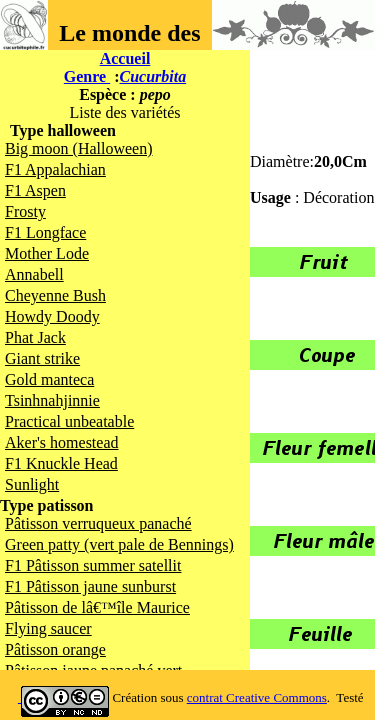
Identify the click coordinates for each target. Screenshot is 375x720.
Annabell (34, 274)
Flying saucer (48, 628)
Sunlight (32, 484)
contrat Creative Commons (257, 697)
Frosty (25, 211)
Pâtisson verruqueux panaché (98, 523)
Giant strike (42, 358)
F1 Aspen (35, 190)
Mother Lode (47, 253)
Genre (87, 76)
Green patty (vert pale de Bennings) (119, 544)
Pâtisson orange (55, 649)
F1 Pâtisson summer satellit (93, 565)
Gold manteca (49, 379)
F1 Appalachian (55, 169)
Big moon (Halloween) (79, 148)
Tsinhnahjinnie (52, 400)
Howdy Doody (52, 316)
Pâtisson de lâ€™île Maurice (97, 607)
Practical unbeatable (69, 421)
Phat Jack (35, 337)
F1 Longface (45, 232)
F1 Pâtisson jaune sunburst (90, 586)
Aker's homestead (62, 442)
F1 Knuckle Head (61, 463)
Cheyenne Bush (55, 295)
